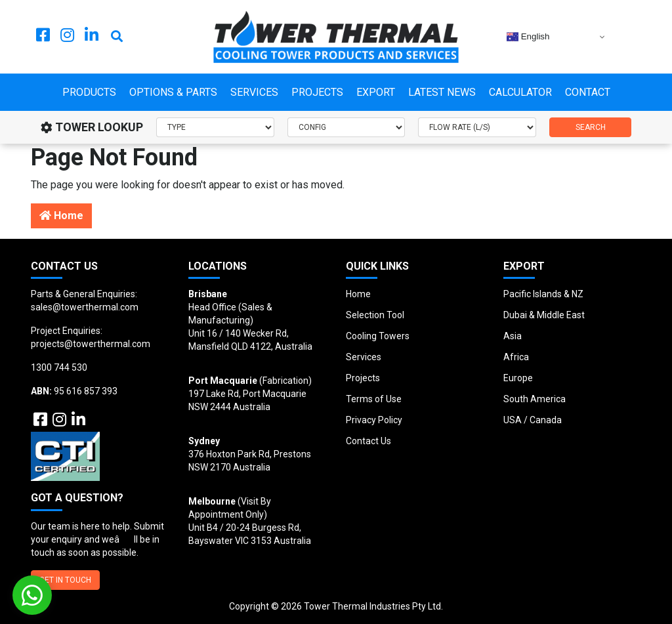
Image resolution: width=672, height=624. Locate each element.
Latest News (442, 92)
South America (535, 399)
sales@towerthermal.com (85, 307)
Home (61, 216)
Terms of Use (374, 399)
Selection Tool (375, 315)
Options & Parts (173, 92)
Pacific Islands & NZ (543, 294)
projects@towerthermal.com (91, 344)
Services (254, 92)
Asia (513, 336)
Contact (588, 92)
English (528, 37)
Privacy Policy (374, 420)
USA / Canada (533, 420)
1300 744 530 (59, 367)
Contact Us (368, 441)
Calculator (520, 92)
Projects (317, 92)
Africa (516, 357)
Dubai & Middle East (544, 315)
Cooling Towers (378, 336)
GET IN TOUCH (65, 580)
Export (376, 92)
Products (89, 92)
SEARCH (591, 127)
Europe (518, 378)
